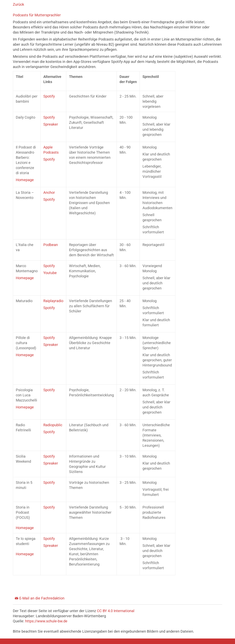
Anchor (49, 192)
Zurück (18, 4)
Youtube (50, 273)
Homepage (25, 180)
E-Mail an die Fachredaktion (42, 598)
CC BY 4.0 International (116, 611)
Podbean (51, 245)
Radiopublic (53, 425)
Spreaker (51, 124)
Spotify (49, 96)
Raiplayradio (53, 301)
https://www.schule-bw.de (46, 621)
